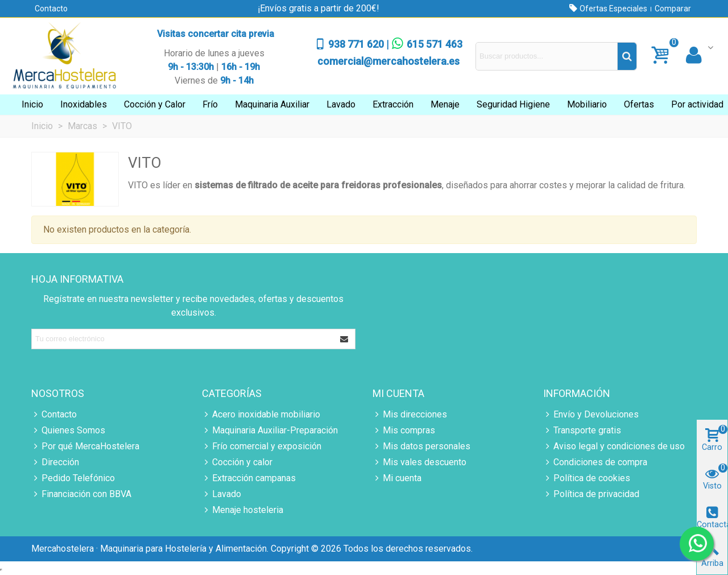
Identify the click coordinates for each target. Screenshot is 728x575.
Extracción (393, 104)
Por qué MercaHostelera (85, 446)
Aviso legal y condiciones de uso (614, 446)
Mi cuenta (397, 478)
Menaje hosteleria (243, 510)
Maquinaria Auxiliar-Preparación (270, 431)
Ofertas (639, 104)
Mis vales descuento (419, 462)
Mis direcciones (410, 415)
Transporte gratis (582, 431)
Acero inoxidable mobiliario (261, 415)
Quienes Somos (68, 431)
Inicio (32, 104)
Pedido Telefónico (73, 478)
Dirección (55, 462)
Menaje (445, 104)
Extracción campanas (249, 478)
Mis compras (404, 431)
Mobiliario (587, 104)
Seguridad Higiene (513, 104)
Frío (210, 104)
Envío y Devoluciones (591, 415)
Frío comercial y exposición (262, 446)
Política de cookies (587, 478)
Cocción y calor (237, 462)
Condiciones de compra (595, 462)
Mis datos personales (421, 446)
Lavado (341, 104)
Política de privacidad (591, 494)
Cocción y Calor (155, 104)
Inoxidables (84, 104)
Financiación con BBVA (81, 494)
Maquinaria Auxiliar (272, 104)
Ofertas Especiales (613, 9)
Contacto (51, 9)
